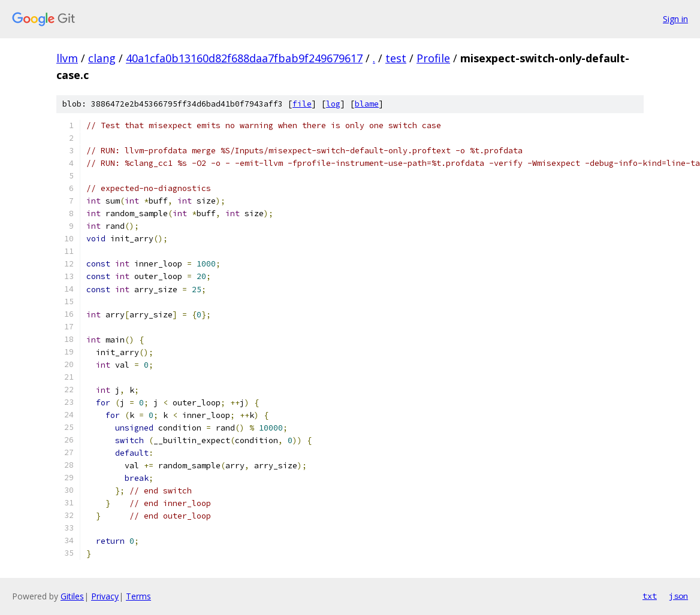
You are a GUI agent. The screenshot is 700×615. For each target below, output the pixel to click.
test (396, 58)
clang (102, 58)
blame (367, 104)
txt (650, 596)
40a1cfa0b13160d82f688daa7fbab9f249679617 (244, 58)
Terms (138, 596)
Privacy (105, 596)
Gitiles (72, 596)
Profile (433, 58)
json (678, 596)
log (333, 104)
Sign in (675, 19)
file (302, 104)
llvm (67, 58)
